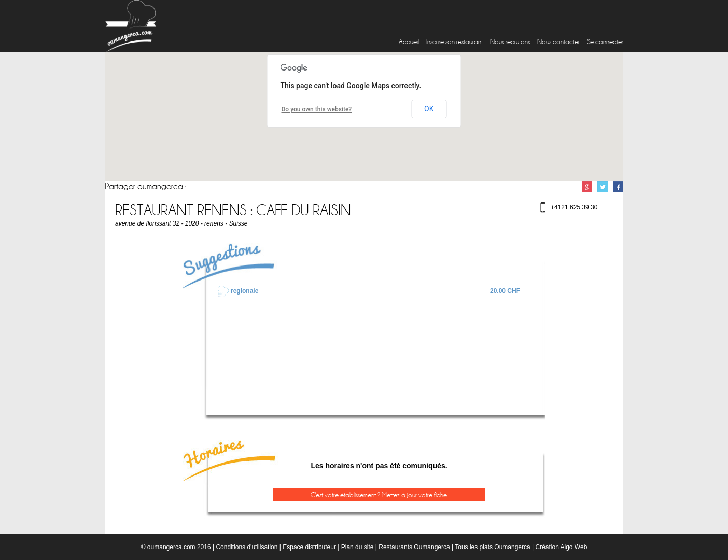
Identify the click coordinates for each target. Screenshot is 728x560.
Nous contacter (558, 42)
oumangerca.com (171, 547)
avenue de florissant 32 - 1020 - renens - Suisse (181, 223)
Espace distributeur (309, 547)
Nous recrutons (510, 42)
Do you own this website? (317, 109)
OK (429, 109)
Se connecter (605, 42)
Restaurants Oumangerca (414, 547)
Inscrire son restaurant (454, 42)
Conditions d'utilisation (247, 547)
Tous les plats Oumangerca (492, 547)
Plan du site (358, 547)
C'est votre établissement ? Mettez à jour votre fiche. (379, 495)
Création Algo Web (561, 547)
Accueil (409, 42)
